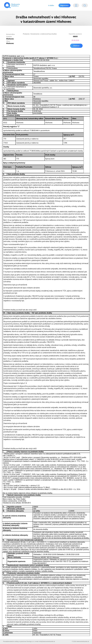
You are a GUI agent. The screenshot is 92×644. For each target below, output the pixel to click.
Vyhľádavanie (85, 6)
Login (76, 6)
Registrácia (64, 5)
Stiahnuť (76, 45)
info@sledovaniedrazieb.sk (47, 641)
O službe (51, 5)
